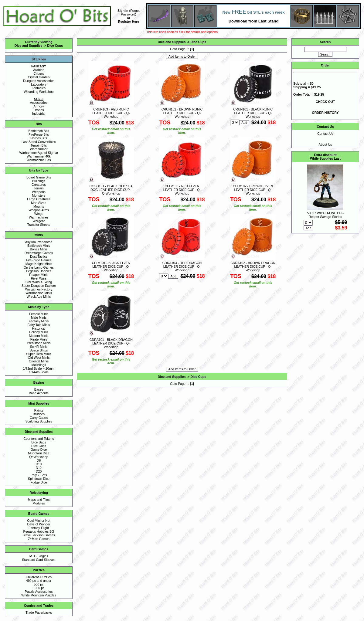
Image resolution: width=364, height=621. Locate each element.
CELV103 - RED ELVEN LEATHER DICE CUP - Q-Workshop (182, 190)
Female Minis (39, 314)
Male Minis (39, 317)
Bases (39, 389)
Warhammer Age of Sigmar (39, 153)
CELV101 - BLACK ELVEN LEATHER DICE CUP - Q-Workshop (111, 266)
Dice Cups (55, 46)
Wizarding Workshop (39, 92)
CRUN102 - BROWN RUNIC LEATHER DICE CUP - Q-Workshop (182, 113)
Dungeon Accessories (39, 81)
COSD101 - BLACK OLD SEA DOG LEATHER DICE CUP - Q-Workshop (111, 190)
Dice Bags (39, 442)
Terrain (39, 188)
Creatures (39, 185)
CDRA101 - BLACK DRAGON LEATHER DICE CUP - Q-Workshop (111, 343)
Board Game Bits (39, 177)
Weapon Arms (39, 210)
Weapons (39, 192)
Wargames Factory (39, 289)
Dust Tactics (39, 256)
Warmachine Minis (39, 293)
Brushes (39, 414)
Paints (39, 410)
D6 (39, 460)
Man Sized (39, 203)
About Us (325, 144)
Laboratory (39, 84)
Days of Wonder (39, 524)
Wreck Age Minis (39, 297)
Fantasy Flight (39, 528)
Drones (39, 110)
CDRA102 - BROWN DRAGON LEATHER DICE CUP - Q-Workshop (253, 266)
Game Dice (39, 450)
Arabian (39, 70)
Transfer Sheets (39, 225)
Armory (39, 106)
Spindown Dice (39, 479)
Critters (39, 73)
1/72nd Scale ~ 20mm (39, 368)
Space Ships (39, 350)
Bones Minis (39, 249)
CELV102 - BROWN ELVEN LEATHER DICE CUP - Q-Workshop (253, 190)
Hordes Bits (39, 138)
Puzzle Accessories (39, 592)
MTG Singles (39, 556)
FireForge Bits (39, 134)
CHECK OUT (325, 102)
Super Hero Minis (39, 354)
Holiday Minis (39, 332)
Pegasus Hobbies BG (39, 531)
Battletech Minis (39, 246)
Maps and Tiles (39, 500)
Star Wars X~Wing (39, 282)
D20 (39, 471)
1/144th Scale (39, 372)
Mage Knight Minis (39, 264)
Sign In (123, 11)
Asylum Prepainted (39, 242)
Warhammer (39, 149)
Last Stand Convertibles (39, 142)
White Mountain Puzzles (39, 595)
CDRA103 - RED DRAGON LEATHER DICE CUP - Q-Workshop (182, 266)
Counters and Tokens (39, 439)
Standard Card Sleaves (39, 560)
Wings (39, 214)
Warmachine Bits (39, 160)
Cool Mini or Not (39, 521)
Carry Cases (39, 418)
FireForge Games (39, 260)
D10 (39, 464)
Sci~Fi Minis (39, 347)
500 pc (39, 584)
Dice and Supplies (29, 46)
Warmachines (39, 217)
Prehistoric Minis (39, 343)
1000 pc (39, 588)
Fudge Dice (39, 482)
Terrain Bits (39, 145)
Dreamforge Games (39, 253)
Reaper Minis (39, 275)
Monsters (39, 195)
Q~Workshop (39, 457)
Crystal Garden (39, 77)
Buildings (39, 181)
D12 (39, 468)
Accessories (39, 103)
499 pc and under (39, 581)
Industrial (39, 114)
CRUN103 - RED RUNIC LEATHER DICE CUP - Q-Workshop (111, 113)
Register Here (129, 22)
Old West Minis (39, 358)
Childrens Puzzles (39, 577)
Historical (39, 328)
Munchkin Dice (39, 453)
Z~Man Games (39, 539)
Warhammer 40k (39, 156)
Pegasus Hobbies (39, 271)
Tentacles (39, 88)
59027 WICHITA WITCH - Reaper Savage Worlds (325, 215)
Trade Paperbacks (39, 613)
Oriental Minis (39, 361)
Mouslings (39, 365)
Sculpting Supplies (39, 421)
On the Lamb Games (39, 267)
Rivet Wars (39, 278)
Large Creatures (39, 199)
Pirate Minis (39, 339)
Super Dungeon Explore (39, 286)
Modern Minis (39, 336)
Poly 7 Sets (39, 475)
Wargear (39, 221)
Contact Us (325, 134)
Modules (39, 503)
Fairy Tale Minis (39, 325)
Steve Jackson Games (39, 535)
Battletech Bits (39, 131)
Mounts (39, 206)
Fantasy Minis (39, 321)
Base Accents (39, 393)
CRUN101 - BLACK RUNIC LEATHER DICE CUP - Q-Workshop (253, 113)
